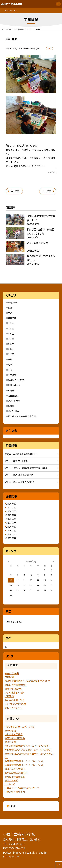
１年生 (11, 323)
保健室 (11, 406)
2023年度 (11, 515)
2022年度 (11, 519)
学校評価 (9, 696)
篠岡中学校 (10, 731)
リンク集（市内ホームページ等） (19, 727)
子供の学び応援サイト (15, 792)
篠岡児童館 (10, 742)
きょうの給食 (14, 411)
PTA (10, 370)
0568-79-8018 (17, 844)
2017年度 (11, 538)
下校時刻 (9, 677)
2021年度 (11, 523)
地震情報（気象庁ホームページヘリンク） (24, 765)
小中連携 (12, 375)
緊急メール (13, 303)
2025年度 (11, 507)
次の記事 (47, 191)
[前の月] (9, 561)
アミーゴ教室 (14, 401)
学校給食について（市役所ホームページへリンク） (28, 750)
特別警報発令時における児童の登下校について (27, 681)
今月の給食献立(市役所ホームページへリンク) (27, 746)
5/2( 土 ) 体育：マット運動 (16, 461)
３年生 (11, 334)
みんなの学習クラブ (14, 700)
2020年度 (11, 527)
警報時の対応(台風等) (16, 685)
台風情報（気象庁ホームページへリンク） (24, 761)
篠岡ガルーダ (11, 780)
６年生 (11, 349)
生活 (10, 313)
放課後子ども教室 (16, 380)
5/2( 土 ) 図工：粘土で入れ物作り (20, 482)
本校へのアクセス (13, 708)
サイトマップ (12, 857)
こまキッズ (10, 784)
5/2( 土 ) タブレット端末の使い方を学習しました (26, 468)
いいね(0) (52, 172)
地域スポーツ (14, 385)
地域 (10, 365)
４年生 (11, 339)
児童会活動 (13, 396)
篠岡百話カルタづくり (15, 769)
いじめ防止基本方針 (15, 692)
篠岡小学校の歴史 (14, 689)
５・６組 (11, 354)
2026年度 (11, 504)
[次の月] (53, 561)
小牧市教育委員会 (14, 734)
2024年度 (11, 511)
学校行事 (12, 318)
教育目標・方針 (12, 673)
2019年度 (11, 530)
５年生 (11, 344)
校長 (10, 308)
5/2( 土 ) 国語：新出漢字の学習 (19, 475)
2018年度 (11, 534)
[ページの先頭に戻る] (59, 865)
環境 (10, 359)
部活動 (11, 390)
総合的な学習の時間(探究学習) (22, 416)
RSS (13, 806)
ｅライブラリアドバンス (15, 704)
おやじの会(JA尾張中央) (16, 773)
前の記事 (15, 191)
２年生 (11, 328)
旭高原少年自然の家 (15, 777)
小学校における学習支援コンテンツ (22, 788)
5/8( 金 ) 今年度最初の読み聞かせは (21, 454)
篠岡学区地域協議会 (15, 738)
